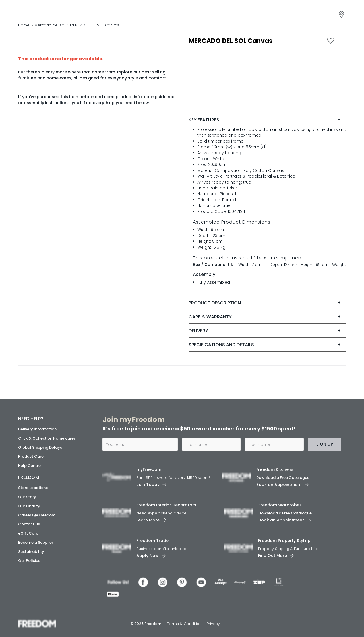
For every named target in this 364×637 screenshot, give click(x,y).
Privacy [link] (213, 624)
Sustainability (31, 552)
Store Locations (33, 488)
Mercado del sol (50, 27)
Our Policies (29, 561)
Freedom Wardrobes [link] (280, 505)
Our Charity (29, 506)
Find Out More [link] (273, 556)
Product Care (31, 456)
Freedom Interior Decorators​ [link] (166, 505)
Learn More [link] (148, 520)
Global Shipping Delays (40, 447)
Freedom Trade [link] (153, 541)
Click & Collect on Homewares (47, 438)
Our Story (27, 497)
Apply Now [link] (148, 556)
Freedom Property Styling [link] (284, 541)
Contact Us (29, 524)
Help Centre (29, 466)
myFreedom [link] (149, 469)
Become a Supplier (36, 542)
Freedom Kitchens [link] (275, 469)
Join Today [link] (148, 485)
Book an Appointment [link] (279, 485)
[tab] (267, 122)
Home (24, 27)
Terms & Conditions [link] (186, 624)
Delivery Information (37, 429)
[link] (44, 14)
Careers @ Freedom (37, 515)
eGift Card (28, 533)
